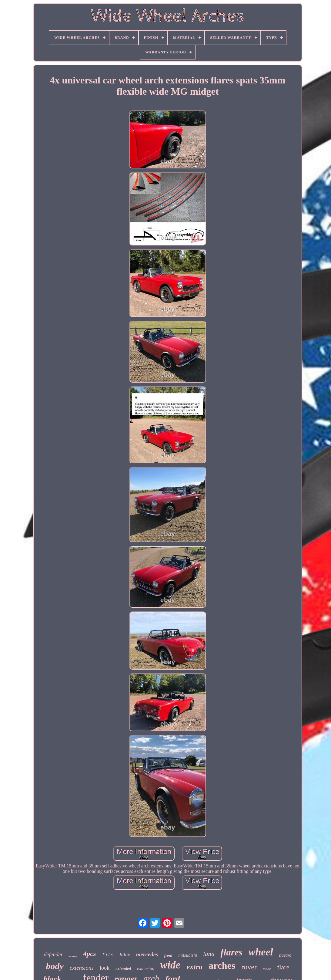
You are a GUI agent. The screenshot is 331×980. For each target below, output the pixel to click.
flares (231, 952)
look (105, 968)
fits (108, 955)
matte (267, 969)
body (55, 966)
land (209, 954)
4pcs (89, 954)
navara (285, 955)
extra (194, 967)
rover (249, 967)
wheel (261, 952)
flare (283, 967)
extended (123, 969)
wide (170, 965)
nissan (73, 956)
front (168, 955)
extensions (82, 968)
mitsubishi (188, 955)
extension (146, 968)
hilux (125, 955)
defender (53, 955)
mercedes (147, 954)
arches (222, 965)
